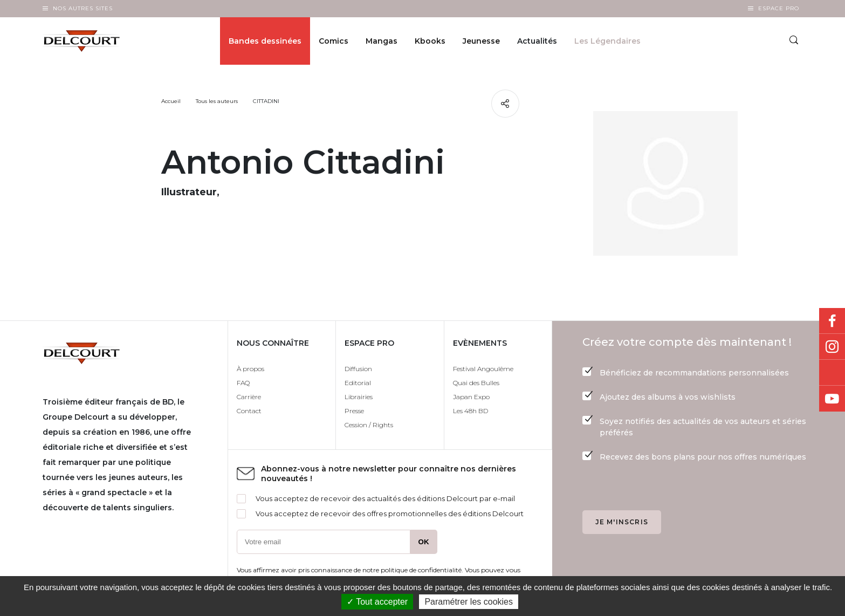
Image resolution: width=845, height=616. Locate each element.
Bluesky (832, 373)
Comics (334, 41)
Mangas (382, 41)
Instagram (832, 347)
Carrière (249, 397)
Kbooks (430, 41)
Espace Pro (779, 8)
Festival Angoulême (483, 369)
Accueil (171, 101)
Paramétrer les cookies (469, 602)
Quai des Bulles (476, 383)
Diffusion (358, 369)
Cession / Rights (369, 425)
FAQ (243, 383)
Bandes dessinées (265, 41)
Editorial (358, 383)
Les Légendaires (607, 41)
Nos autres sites (83, 8)
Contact (249, 411)
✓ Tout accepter (377, 602)
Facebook (832, 321)
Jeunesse (481, 41)
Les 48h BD (470, 411)
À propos (250, 369)
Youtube (832, 399)
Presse (354, 411)
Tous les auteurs (217, 101)
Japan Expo (471, 397)
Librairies (359, 397)
